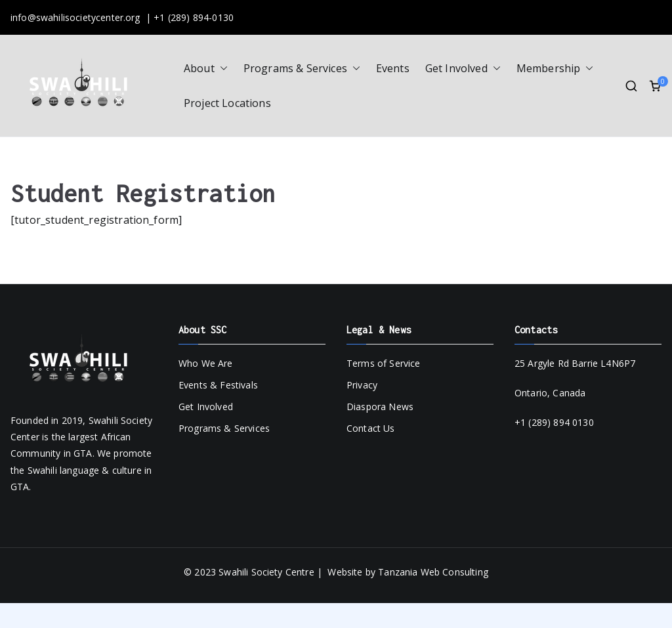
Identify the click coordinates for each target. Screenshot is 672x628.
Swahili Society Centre (266, 572)
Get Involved (463, 69)
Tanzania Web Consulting (433, 572)
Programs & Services (302, 69)
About (206, 69)
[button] (221, 69)
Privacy (362, 385)
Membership (555, 69)
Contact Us (371, 428)
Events (393, 68)
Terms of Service (384, 363)
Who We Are (206, 363)
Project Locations (227, 103)
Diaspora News (380, 407)
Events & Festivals (218, 385)
